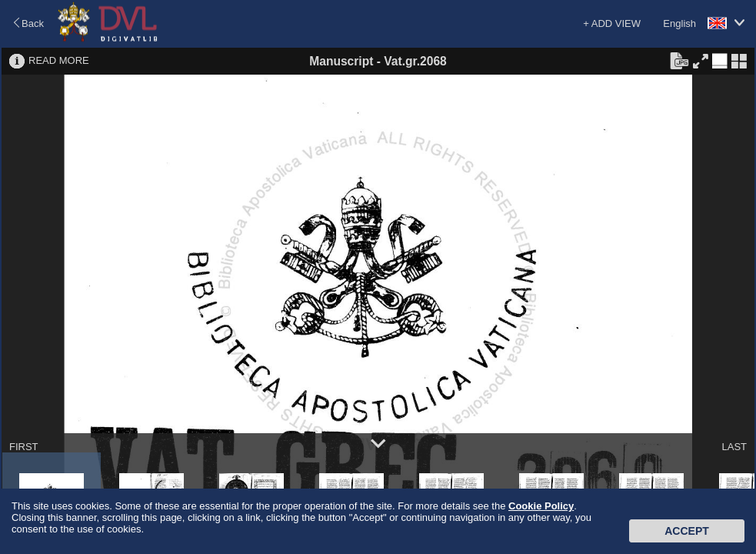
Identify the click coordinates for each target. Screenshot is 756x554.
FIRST (24, 447)
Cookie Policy (541, 506)
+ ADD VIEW (612, 23)
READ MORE (59, 60)
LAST (734, 447)
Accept (687, 531)
